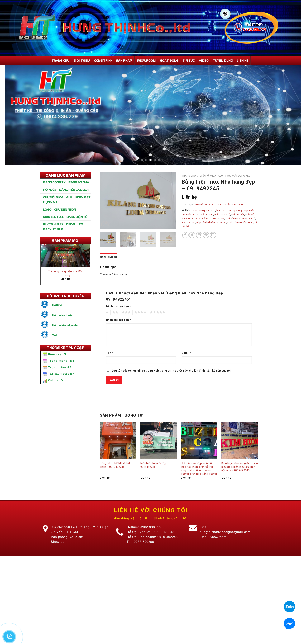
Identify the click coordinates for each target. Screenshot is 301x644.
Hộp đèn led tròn (206, 222)
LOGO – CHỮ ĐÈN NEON (60, 209)
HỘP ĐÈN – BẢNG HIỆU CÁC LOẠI (66, 190)
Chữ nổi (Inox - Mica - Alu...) (240, 218)
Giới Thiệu (82, 60)
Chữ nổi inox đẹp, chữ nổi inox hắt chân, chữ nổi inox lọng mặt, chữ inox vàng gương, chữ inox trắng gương (199, 469)
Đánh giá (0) (108, 257)
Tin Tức (189, 60)
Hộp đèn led (189, 222)
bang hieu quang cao (203, 211)
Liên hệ (243, 60)
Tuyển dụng (223, 60)
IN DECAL (221, 222)
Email (186, 353)
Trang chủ (189, 176)
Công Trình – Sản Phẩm (113, 60)
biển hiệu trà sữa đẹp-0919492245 (154, 465)
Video (204, 60)
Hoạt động (169, 60)
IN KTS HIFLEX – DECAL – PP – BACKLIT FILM (64, 227)
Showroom (146, 60)
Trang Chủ (60, 60)
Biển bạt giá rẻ (222, 215)
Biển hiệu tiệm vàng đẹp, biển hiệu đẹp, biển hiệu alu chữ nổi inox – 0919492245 (240, 467)
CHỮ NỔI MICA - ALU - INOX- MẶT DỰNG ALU (225, 176)
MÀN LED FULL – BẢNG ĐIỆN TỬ (65, 217)
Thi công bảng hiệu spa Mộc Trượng (66, 275)
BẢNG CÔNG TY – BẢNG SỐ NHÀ (66, 182)
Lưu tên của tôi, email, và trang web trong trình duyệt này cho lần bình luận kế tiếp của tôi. (172, 371)
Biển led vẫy (238, 215)
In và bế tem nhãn (237, 222)
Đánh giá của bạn (118, 306)
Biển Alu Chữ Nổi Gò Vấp (200, 215)
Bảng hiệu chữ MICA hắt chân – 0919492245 (115, 465)
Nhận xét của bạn (118, 320)
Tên (110, 353)
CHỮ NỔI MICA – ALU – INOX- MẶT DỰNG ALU (67, 200)
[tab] (108, 257)
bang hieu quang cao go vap (232, 211)
